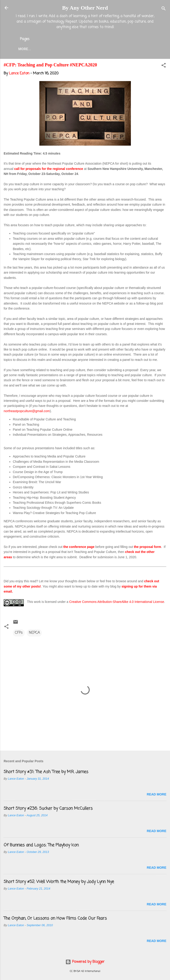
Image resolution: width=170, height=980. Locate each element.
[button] (164, 67)
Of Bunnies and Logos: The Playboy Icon (41, 846)
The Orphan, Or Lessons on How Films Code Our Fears (55, 919)
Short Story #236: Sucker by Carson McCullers (48, 809)
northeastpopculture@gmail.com (27, 412)
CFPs (19, 634)
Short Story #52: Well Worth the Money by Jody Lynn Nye (59, 883)
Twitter (119, 49)
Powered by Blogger (85, 962)
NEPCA (34, 634)
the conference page (79, 548)
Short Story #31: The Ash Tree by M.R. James (46, 773)
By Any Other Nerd (85, 8)
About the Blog (55, 49)
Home (27, 49)
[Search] (164, 9)
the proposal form (147, 548)
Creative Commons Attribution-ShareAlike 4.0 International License (117, 603)
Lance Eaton (91, 49)
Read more (157, 795)
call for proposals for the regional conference (49, 170)
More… (142, 49)
